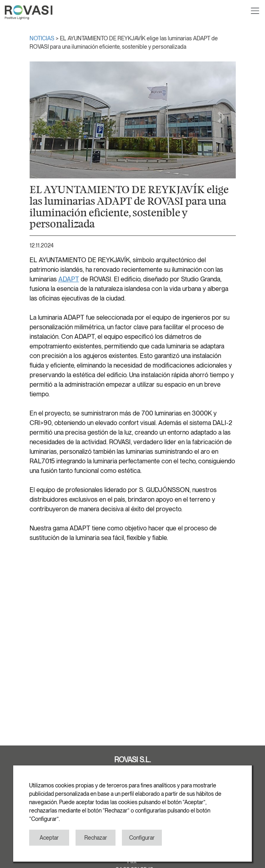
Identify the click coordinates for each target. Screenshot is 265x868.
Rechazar (96, 838)
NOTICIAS (43, 38)
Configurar (142, 838)
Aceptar (49, 838)
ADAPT (69, 279)
